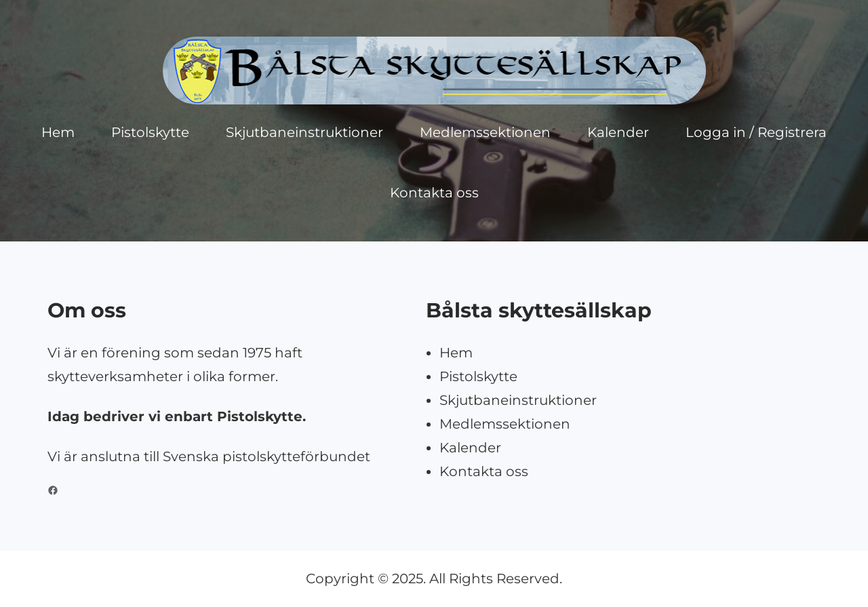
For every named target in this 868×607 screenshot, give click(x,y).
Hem (456, 353)
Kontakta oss (484, 471)
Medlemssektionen (505, 424)
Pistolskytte (478, 376)
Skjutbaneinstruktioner (518, 400)
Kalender (470, 448)
